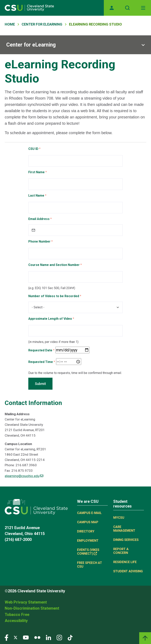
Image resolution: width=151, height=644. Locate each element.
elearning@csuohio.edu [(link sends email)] (24, 476)
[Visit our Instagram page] (59, 637)
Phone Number (39, 241)
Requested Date (40, 350)
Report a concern (121, 551)
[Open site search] (127, 8)
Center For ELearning (42, 24)
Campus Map (88, 522)
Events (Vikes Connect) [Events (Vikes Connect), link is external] (88, 552)
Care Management (124, 529)
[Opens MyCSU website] (112, 8)
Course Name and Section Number (54, 265)
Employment (88, 541)
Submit (40, 384)
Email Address (39, 219)
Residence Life (125, 562)
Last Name (36, 196)
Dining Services (126, 540)
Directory (86, 531)
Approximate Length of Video (50, 319)
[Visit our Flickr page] (37, 637)
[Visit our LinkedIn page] (48, 637)
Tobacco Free (17, 615)
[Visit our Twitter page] (16, 637)
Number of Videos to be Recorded (54, 296)
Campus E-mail (89, 513)
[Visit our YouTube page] (26, 637)
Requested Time (41, 362)
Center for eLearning (31, 45)
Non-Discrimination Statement (32, 608)
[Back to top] (145, 638)
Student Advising (128, 571)
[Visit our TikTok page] (70, 637)
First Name (36, 172)
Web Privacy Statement (26, 602)
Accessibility (16, 621)
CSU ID (33, 149)
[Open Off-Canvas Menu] (143, 8)
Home (10, 24)
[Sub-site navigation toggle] (75, 45)
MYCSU (119, 518)
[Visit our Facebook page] (6, 637)
